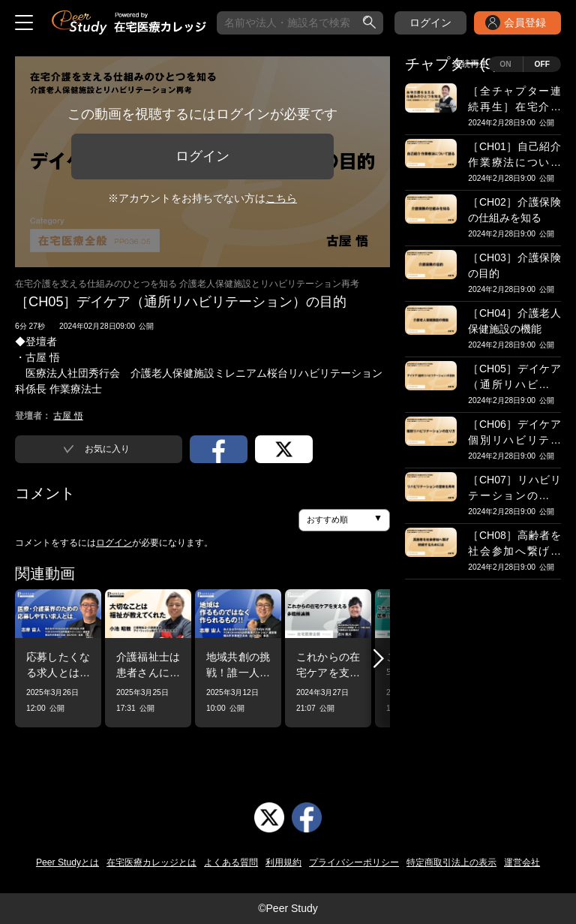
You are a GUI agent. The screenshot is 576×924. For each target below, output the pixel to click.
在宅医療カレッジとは (151, 862)
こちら (281, 198)
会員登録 (525, 23)
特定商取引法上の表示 (451, 862)
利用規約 (283, 862)
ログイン (430, 23)
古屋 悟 (68, 416)
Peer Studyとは (67, 862)
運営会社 (522, 862)
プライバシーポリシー (354, 862)
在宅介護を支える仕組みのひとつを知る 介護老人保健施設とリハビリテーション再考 (187, 284)
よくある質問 (231, 862)
